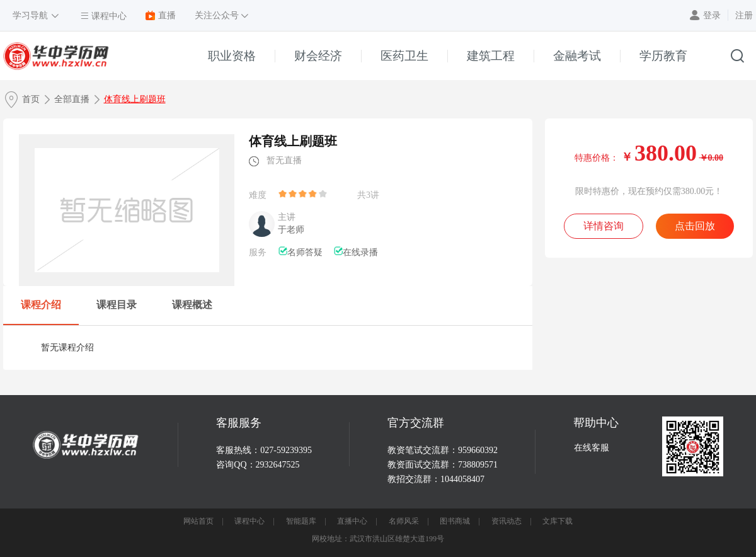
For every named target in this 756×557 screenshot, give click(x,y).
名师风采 (404, 521)
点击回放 (695, 226)
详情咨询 (604, 226)
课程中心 (249, 521)
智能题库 (301, 521)
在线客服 (592, 448)
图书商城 (455, 521)
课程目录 (117, 305)
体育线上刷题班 (135, 99)
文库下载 (558, 521)
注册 (744, 15)
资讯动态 (507, 521)
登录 (712, 15)
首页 (31, 99)
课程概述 (192, 305)
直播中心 (352, 521)
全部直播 (72, 99)
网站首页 (198, 521)
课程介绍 (41, 305)
